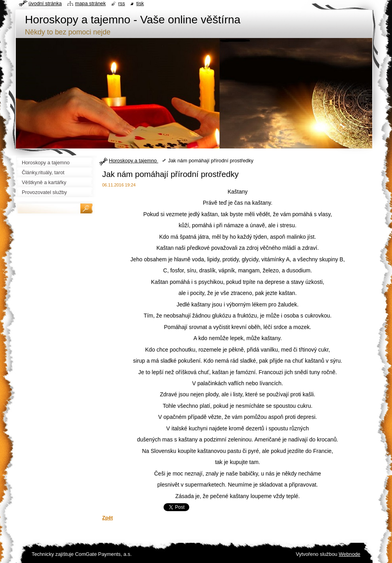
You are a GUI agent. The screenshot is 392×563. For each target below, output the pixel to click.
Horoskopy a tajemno (133, 161)
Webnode (349, 554)
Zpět (108, 518)
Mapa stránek (91, 3)
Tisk (140, 3)
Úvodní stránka (45, 3)
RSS (122, 3)
